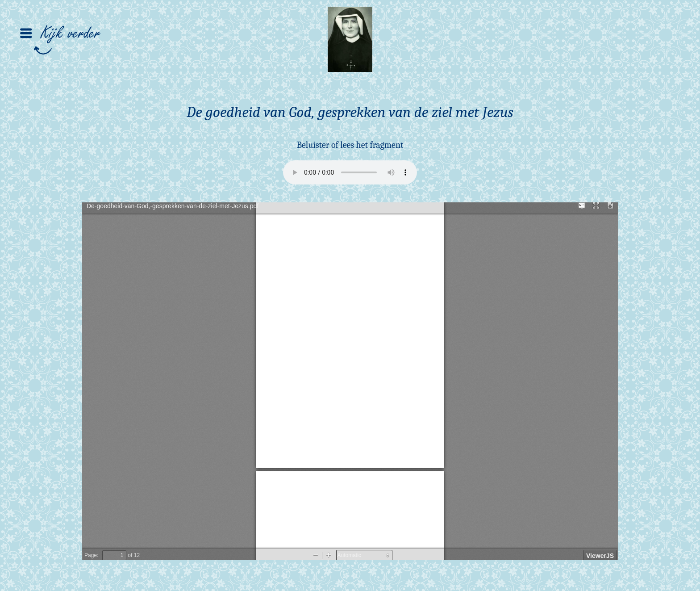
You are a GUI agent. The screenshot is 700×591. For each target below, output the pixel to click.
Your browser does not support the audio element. (350, 172)
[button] (50, 22)
